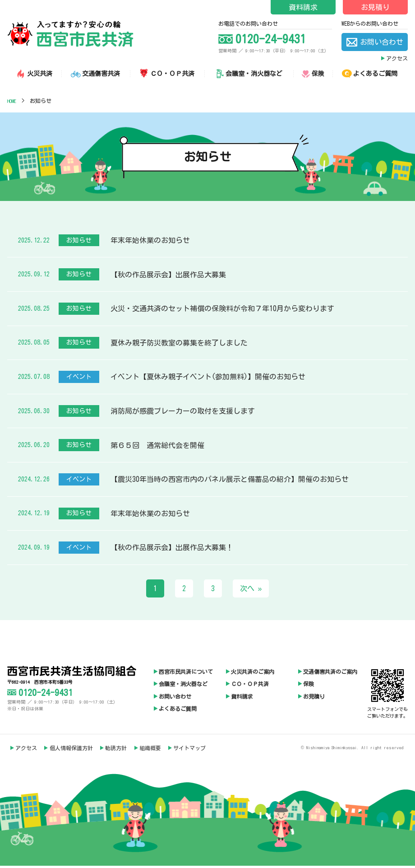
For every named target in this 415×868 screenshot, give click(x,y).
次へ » (251, 590)
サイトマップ (189, 750)
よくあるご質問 (178, 710)
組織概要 (150, 750)
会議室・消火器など (183, 686)
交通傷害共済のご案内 (330, 673)
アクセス (397, 58)
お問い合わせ (175, 698)
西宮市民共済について (186, 673)
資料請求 (303, 7)
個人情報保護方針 (71, 750)
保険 (309, 686)
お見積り (375, 7)
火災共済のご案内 (253, 673)
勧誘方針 (116, 750)
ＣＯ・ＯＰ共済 (250, 686)
